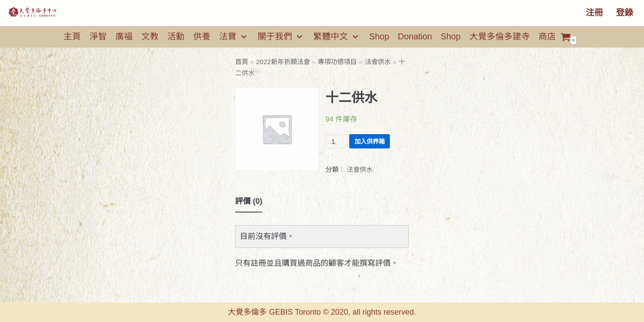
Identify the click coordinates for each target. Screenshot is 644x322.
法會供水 (378, 62)
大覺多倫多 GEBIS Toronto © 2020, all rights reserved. (322, 312)
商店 (547, 36)
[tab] (249, 202)
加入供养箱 (370, 142)
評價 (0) (249, 201)
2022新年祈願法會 (283, 62)
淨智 (98, 36)
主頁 (72, 36)
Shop (379, 36)
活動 (176, 36)
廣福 (124, 36)
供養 (202, 36)
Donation (415, 36)
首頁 (242, 62)
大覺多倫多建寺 (500, 36)
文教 (150, 36)
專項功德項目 (337, 62)
